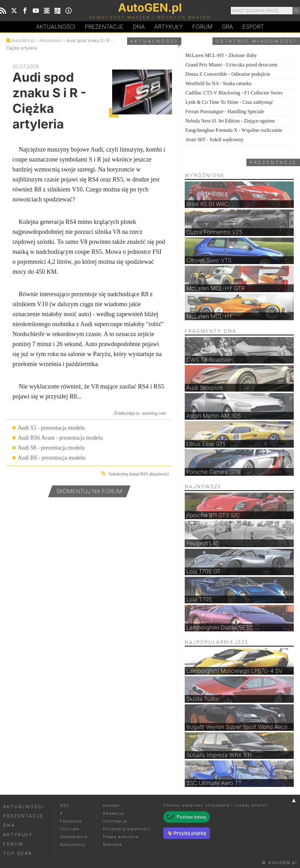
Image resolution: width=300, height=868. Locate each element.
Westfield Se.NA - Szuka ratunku (218, 83)
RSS (64, 805)
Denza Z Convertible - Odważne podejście (228, 74)
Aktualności (56, 27)
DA (139, 27)
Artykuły (169, 27)
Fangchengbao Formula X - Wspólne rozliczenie (234, 130)
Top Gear (18, 853)
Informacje (115, 821)
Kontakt (111, 805)
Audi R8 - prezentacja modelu (52, 458)
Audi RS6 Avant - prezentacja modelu (60, 438)
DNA (9, 825)
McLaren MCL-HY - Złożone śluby (221, 55)
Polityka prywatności (127, 829)
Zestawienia (74, 837)
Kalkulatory (73, 844)
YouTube (70, 829)
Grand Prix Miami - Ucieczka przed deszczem (231, 65)
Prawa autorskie (121, 837)
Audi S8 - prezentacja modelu (51, 448)
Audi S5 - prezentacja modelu (51, 428)
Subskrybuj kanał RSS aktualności (135, 474)
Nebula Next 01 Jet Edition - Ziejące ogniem (230, 121)
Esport (253, 27)
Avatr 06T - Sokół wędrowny (214, 140)
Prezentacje (104, 27)
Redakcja (113, 813)
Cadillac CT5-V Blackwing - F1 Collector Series (234, 93)
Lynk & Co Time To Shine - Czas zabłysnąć (229, 102)
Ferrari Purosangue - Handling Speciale (225, 111)
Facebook (71, 821)
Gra (227, 27)
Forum (202, 27)
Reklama (112, 844)
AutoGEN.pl (23, 40)
